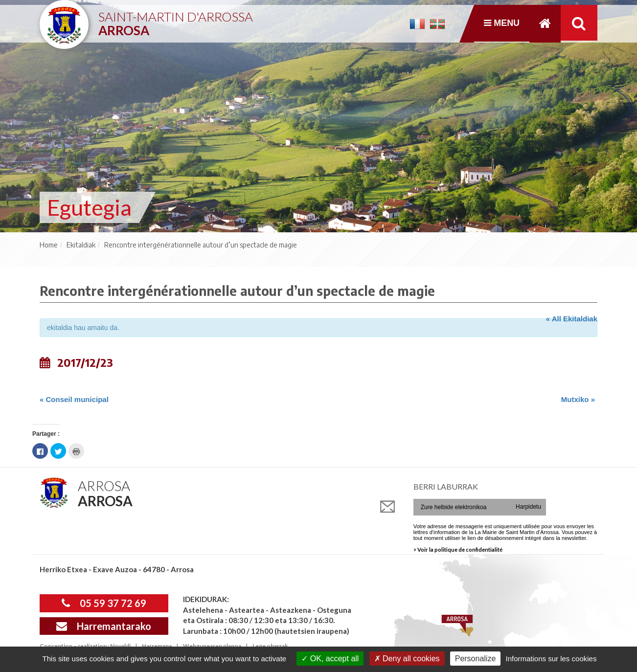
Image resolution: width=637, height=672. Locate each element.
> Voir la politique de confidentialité (458, 549)
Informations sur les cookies (551, 659)
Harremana (157, 646)
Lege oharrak (270, 646)
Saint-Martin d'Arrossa (176, 20)
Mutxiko (578, 399)
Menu (502, 23)
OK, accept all (330, 659)
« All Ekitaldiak (572, 319)
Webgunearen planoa (212, 646)
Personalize (476, 659)
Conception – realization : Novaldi (85, 646)
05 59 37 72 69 (104, 603)
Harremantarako (104, 626)
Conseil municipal (74, 399)
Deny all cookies (407, 659)
